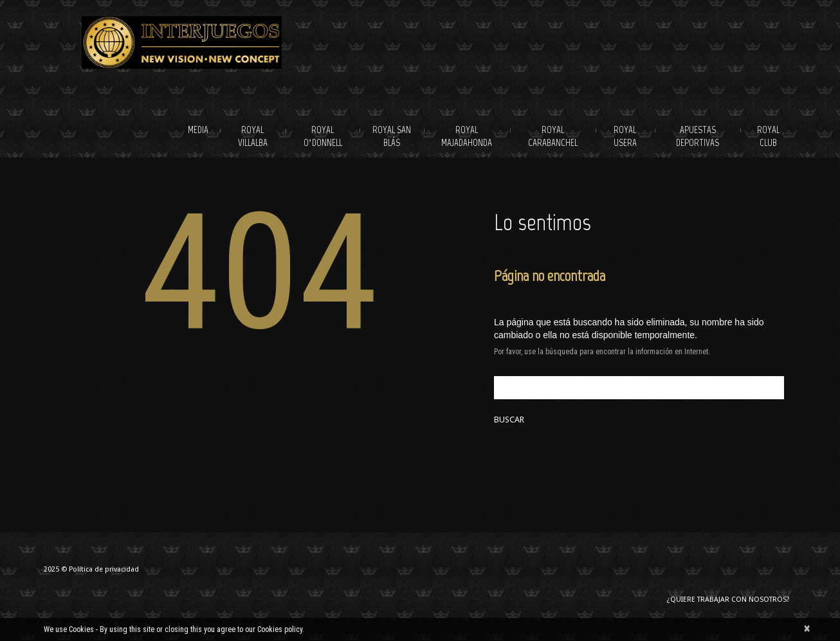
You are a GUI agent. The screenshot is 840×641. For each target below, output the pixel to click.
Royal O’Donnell (323, 136)
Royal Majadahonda (467, 136)
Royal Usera (625, 136)
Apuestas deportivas (698, 136)
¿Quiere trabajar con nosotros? (728, 600)
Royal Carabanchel (553, 136)
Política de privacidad (104, 569)
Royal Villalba (253, 136)
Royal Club (768, 136)
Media (198, 130)
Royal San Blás (392, 136)
